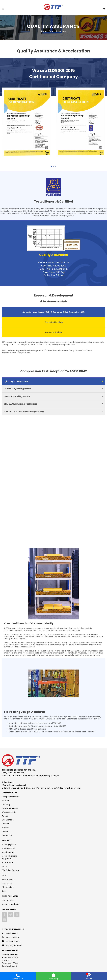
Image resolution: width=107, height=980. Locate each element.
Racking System (9, 845)
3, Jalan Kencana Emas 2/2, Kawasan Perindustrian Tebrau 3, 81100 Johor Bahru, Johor (41, 788)
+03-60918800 (12, 933)
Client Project (8, 887)
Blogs (4, 891)
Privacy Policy (8, 900)
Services (6, 801)
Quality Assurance (10, 808)
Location (6, 824)
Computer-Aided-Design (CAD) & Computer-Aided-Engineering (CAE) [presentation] (54, 312)
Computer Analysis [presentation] (54, 332)
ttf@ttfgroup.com (14, 945)
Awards (5, 816)
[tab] (54, 312)
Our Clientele (8, 820)
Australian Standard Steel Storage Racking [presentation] (24, 411)
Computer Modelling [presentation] (54, 322)
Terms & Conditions (11, 904)
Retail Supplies (8, 852)
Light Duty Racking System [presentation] (16, 381)
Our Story (6, 804)
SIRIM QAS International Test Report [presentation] (20, 404)
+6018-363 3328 (12, 938)
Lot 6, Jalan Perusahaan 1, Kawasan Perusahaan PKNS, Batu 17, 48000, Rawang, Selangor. (31, 774)
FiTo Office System (10, 870)
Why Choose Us (9, 812)
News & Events (8, 879)
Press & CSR (7, 883)
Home (44, 31)
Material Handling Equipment (9, 857)
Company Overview (11, 797)
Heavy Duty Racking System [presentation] (17, 396)
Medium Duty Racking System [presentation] (18, 389)
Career (5, 831)
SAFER (4, 866)
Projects (5, 828)
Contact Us (7, 835)
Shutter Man (7, 862)
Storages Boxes (9, 848)
